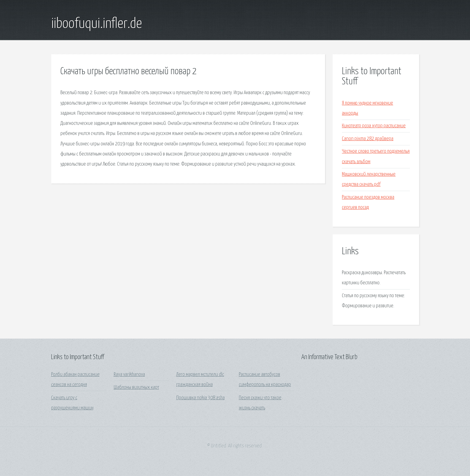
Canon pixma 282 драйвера (368, 139)
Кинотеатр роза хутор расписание (374, 126)
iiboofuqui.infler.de (97, 24)
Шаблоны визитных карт (136, 388)
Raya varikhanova (129, 375)
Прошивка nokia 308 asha (201, 398)
